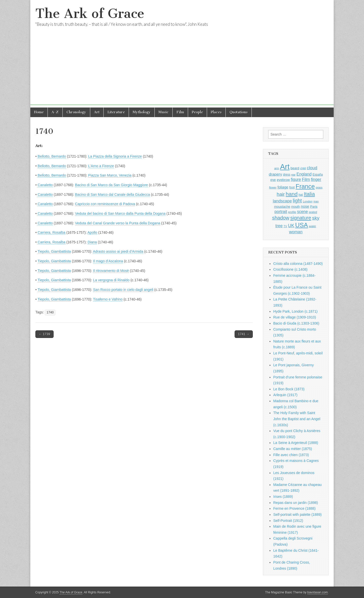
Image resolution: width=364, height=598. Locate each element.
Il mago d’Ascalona (108, 261)
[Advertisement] (182, 70)
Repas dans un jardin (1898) (296, 503)
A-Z (55, 112)
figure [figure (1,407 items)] (296, 179)
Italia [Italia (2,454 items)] (309, 194)
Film (180, 112)
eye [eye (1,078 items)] (273, 180)
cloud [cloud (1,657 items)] (312, 168)
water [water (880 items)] (313, 226)
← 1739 (44, 334)
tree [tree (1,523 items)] (279, 226)
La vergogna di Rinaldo (111, 280)
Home (39, 112)
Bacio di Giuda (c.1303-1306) (296, 323)
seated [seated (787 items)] (313, 212)
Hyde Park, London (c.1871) (295, 311)
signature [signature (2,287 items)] (301, 218)
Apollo (92, 232)
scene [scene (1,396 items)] (302, 212)
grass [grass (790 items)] (319, 187)
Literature (116, 112)
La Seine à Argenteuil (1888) (296, 443)
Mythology (142, 112)
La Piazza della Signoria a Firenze (115, 156)
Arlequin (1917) (285, 395)
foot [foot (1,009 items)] (292, 187)
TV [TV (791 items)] (285, 226)
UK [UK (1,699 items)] (291, 226)
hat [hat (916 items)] (301, 195)
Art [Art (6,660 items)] (285, 167)
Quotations (239, 112)
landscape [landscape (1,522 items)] (282, 201)
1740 (50, 312)
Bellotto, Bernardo (52, 156)
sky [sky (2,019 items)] (316, 218)
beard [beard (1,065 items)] (295, 168)
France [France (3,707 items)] (305, 186)
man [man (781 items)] (316, 201)
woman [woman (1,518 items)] (296, 232)
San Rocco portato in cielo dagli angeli (123, 290)
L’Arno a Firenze (101, 166)
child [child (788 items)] (303, 168)
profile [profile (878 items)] (292, 212)
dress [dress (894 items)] (287, 175)
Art (97, 112)
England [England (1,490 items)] (304, 174)
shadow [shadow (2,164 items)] (281, 218)
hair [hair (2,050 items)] (281, 194)
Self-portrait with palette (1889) (297, 515)
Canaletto (45, 185)
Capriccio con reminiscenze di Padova (105, 204)
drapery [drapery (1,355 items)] (275, 174)
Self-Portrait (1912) (288, 521)
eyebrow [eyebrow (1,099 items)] (283, 180)
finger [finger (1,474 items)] (316, 179)
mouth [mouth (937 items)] (295, 207)
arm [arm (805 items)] (277, 168)
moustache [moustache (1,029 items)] (282, 207)
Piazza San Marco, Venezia (110, 175)
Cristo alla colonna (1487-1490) (298, 264)
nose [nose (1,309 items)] (305, 206)
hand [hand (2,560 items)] (292, 194)
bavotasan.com (318, 592)
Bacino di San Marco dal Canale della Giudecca (113, 195)
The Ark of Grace (90, 14)
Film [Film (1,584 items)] (306, 179)
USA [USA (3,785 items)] (302, 225)
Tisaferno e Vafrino (108, 299)
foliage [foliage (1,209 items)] (283, 187)
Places (216, 112)
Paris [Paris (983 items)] (314, 207)
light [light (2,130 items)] (297, 201)
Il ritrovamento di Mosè (111, 271)
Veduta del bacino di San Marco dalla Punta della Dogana (120, 213)
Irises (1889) (283, 497)
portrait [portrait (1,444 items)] (281, 211)
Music (164, 112)
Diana (92, 242)
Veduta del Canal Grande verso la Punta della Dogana (118, 223)
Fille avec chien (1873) (291, 455)
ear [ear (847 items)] (293, 175)
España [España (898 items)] (318, 175)
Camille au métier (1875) (293, 449)
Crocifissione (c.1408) (290, 269)
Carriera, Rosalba (52, 232)
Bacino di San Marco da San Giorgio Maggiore (112, 185)
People (197, 112)
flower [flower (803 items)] (273, 187)
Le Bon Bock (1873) (289, 389)
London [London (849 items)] (308, 201)
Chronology (76, 112)
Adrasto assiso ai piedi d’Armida (118, 251)
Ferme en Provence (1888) (294, 508)
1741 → (244, 334)
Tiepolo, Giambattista (54, 251)
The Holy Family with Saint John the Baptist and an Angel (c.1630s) (297, 419)
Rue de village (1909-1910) (295, 317)
